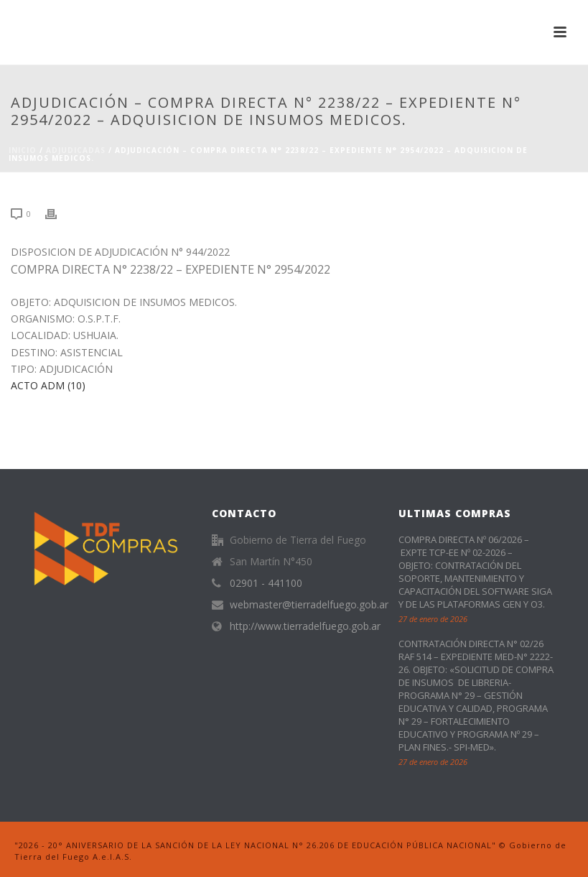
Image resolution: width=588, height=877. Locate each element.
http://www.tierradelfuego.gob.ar (305, 626)
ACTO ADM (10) (48, 385)
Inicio (23, 150)
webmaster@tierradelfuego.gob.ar (309, 605)
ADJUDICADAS (76, 150)
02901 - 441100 (266, 583)
